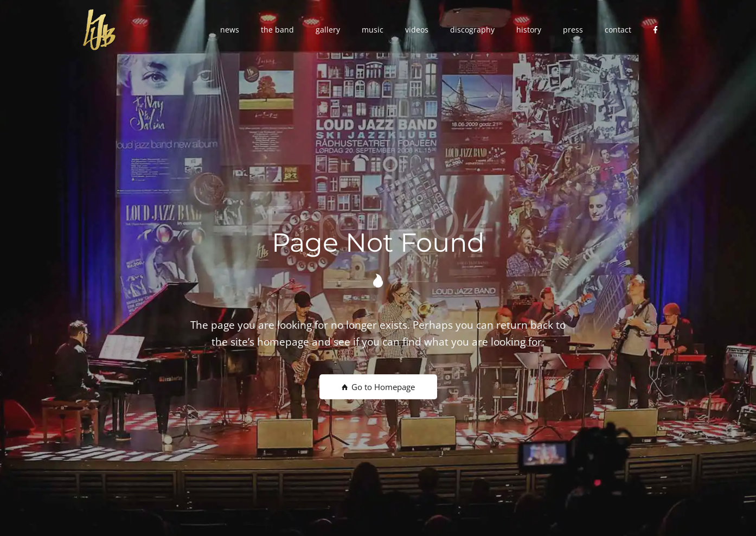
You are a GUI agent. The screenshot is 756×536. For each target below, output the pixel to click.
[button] (230, 30)
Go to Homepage (378, 387)
